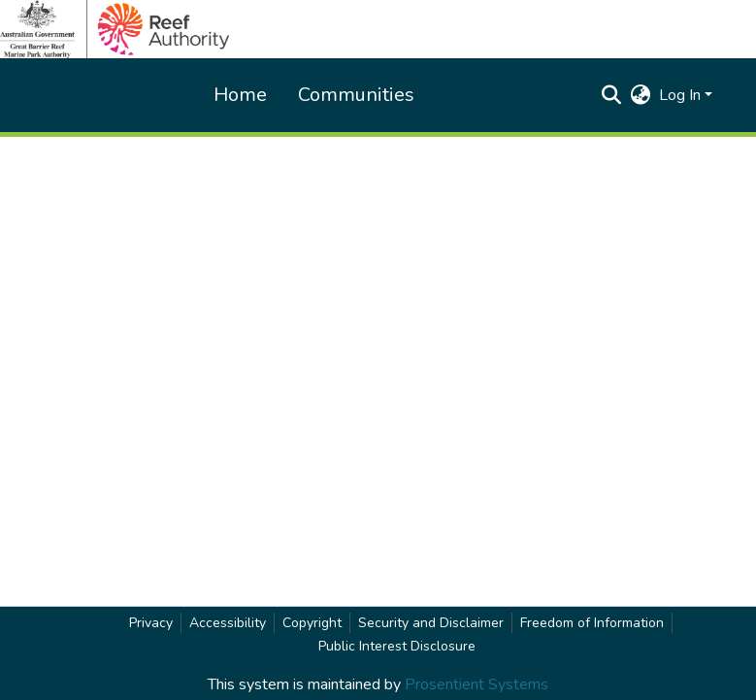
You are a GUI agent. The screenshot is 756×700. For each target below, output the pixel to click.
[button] (612, 95)
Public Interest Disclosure (397, 646)
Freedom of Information (592, 623)
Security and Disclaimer (431, 623)
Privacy (151, 623)
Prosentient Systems (477, 684)
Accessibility (228, 623)
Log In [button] (682, 95)
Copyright (312, 623)
